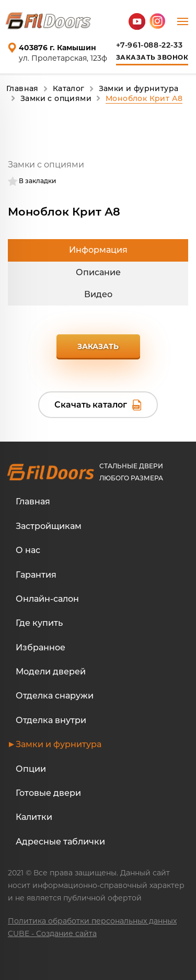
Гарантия (36, 575)
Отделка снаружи (55, 696)
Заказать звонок (152, 57)
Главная (33, 502)
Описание (98, 272)
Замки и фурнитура (59, 744)
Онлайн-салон (47, 599)
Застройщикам (49, 526)
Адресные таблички (60, 842)
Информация (98, 250)
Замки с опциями (46, 165)
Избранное (41, 647)
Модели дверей (51, 672)
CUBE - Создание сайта (52, 933)
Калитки (34, 817)
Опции (31, 769)
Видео (98, 294)
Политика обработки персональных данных (92, 921)
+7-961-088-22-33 (149, 45)
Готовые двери (48, 793)
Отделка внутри (51, 720)
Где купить (39, 623)
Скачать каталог (91, 405)
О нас (28, 550)
